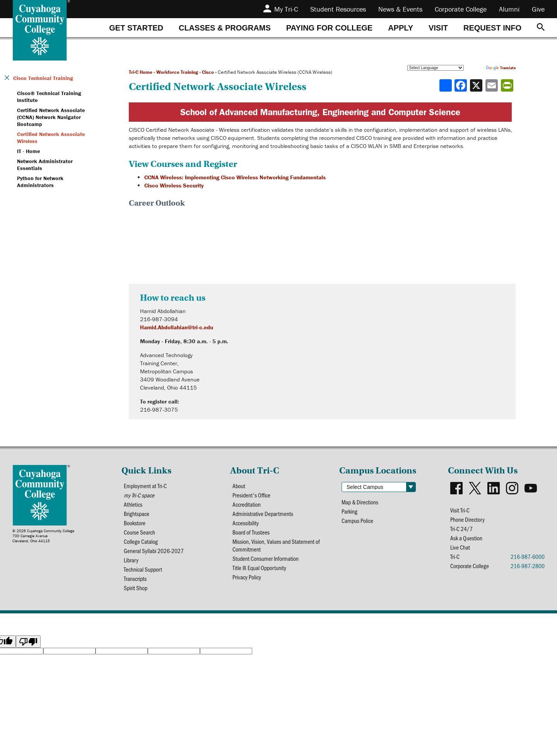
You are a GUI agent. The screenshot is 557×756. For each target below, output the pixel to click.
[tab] (136, 28)
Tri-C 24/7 (462, 530)
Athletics (133, 505)
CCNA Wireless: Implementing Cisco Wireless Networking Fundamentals (235, 177)
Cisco (208, 72)
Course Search (140, 534)
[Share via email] (492, 85)
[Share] (446, 85)
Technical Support (144, 573)
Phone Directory (468, 520)
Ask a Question (466, 539)
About (239, 486)
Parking (350, 512)
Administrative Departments (263, 515)
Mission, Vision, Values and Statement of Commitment (277, 548)
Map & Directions (361, 502)
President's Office (252, 496)
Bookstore (135, 525)
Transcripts (136, 583)
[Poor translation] (28, 646)
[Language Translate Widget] (436, 68)
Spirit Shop (136, 592)
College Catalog (141, 544)
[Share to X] (477, 85)
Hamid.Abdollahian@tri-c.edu (177, 327)
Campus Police (358, 522)
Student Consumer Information (266, 562)
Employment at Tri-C (146, 486)
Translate (501, 68)
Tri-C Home (141, 72)
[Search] (541, 28)
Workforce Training (177, 72)
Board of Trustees (251, 534)
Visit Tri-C (460, 510)
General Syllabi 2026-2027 (154, 554)
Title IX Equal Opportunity (260, 571)
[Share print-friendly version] (508, 85)
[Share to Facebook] (461, 85)
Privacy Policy (248, 581)
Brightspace (137, 515)
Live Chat (460, 549)
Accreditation (247, 505)
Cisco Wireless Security (174, 185)
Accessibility (246, 525)
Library (131, 563)
